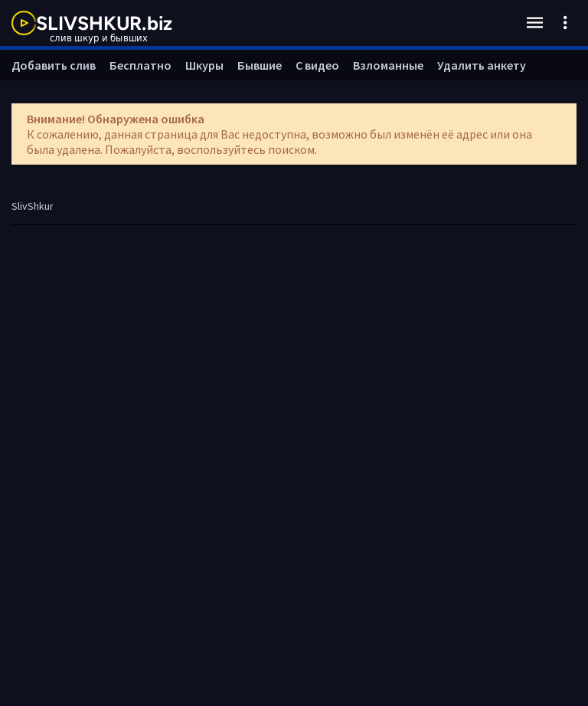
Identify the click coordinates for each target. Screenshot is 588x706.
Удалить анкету (482, 65)
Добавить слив (54, 65)
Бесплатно (140, 65)
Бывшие (260, 65)
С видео (317, 65)
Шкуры (204, 65)
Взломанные (388, 65)
